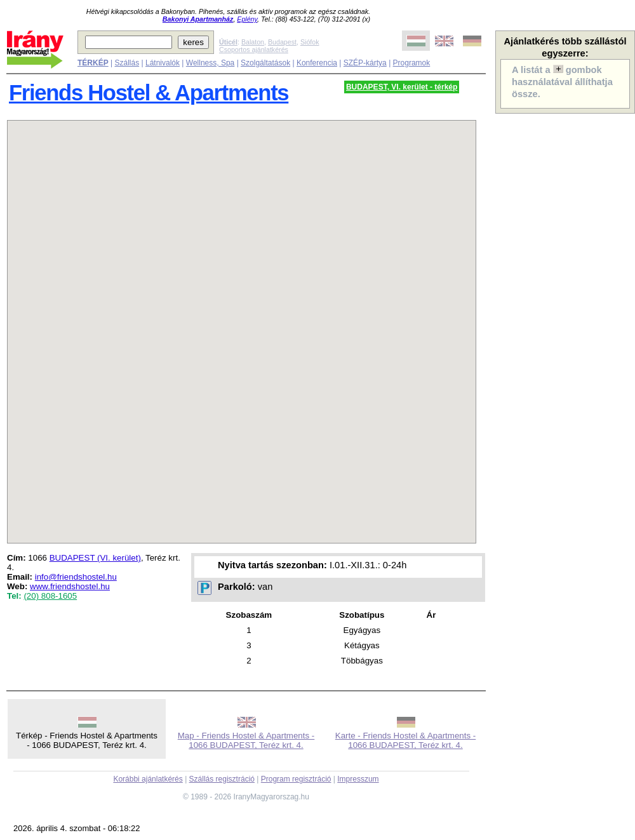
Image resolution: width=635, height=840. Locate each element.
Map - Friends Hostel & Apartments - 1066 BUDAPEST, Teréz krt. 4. (246, 740)
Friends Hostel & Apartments (149, 93)
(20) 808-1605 (50, 596)
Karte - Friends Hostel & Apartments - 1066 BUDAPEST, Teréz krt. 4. (405, 740)
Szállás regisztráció (222, 779)
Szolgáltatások (265, 63)
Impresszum (358, 779)
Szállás (127, 63)
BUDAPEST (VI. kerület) (95, 558)
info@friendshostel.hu (76, 577)
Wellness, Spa (210, 63)
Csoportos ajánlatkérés (254, 50)
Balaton (253, 42)
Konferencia (317, 63)
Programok (412, 63)
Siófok (310, 42)
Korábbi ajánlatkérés (148, 779)
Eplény (247, 19)
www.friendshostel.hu (70, 586)
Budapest (282, 42)
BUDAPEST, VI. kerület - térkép (402, 87)
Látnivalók (163, 63)
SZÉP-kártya (365, 63)
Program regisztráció (296, 779)
